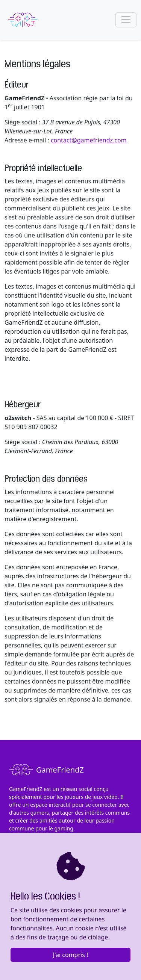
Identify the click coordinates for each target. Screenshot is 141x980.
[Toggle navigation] (126, 20)
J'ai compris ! (71, 955)
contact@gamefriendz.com (89, 140)
